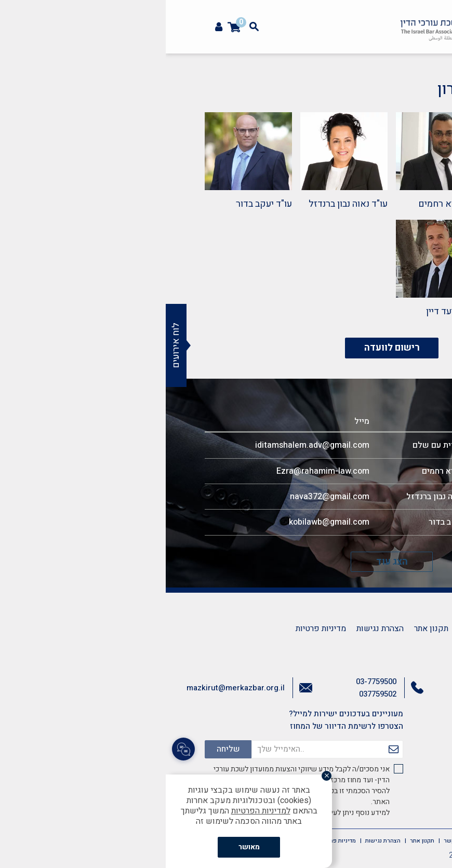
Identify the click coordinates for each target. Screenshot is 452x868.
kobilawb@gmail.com (163, 522)
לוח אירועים (10, 345)
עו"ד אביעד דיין (289, 311)
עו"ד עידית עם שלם (376, 204)
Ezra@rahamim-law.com (157, 471)
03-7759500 (210, 682)
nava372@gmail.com (164, 497)
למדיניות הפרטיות (95, 811)
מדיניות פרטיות (155, 629)
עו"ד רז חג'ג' (390, 311)
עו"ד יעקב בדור (98, 204)
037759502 (212, 694)
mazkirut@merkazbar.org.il (70, 688)
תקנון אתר (265, 629)
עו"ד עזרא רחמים (285, 204)
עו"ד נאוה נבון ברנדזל (182, 204)
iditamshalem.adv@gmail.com (147, 445)
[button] (438, 65)
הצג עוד (226, 562)
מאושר (83, 847)
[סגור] (164, 777)
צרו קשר (308, 629)
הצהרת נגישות (214, 629)
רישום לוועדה (226, 348)
